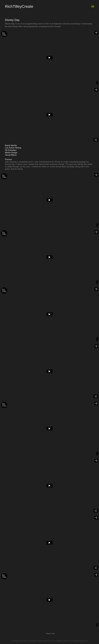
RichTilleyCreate (19, 6)
